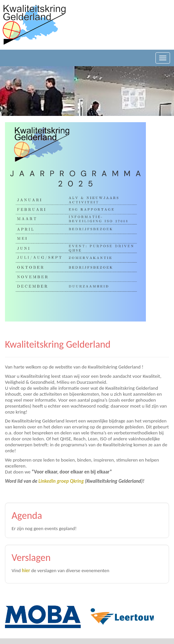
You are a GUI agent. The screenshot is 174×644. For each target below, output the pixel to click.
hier (26, 570)
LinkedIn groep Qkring (61, 481)
